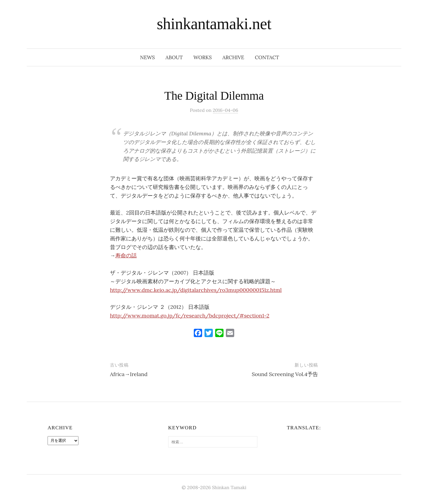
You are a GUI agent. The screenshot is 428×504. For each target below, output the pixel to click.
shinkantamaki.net (214, 24)
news (147, 57)
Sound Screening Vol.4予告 (285, 374)
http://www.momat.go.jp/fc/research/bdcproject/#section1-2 (190, 316)
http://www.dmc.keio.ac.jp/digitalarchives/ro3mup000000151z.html (196, 290)
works (203, 57)
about (174, 57)
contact (267, 57)
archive (233, 57)
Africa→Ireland (129, 374)
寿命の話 (126, 255)
